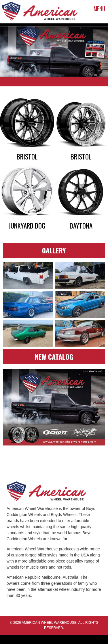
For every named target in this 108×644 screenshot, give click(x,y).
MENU (99, 9)
